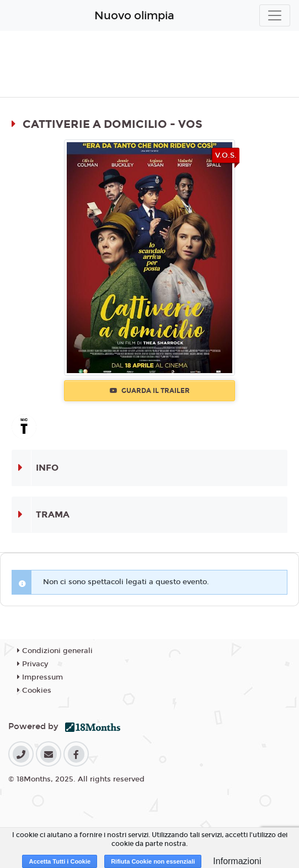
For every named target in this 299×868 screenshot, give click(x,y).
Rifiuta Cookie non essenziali (153, 861)
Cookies (34, 691)
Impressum (40, 677)
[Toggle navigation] (275, 15)
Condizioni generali (55, 651)
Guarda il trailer (150, 391)
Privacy (33, 664)
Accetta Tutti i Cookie (60, 861)
